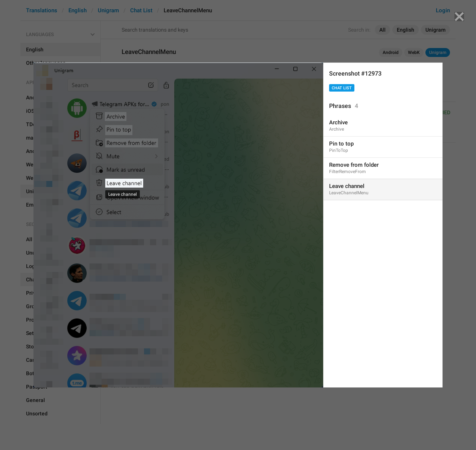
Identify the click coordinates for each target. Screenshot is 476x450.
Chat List (342, 88)
